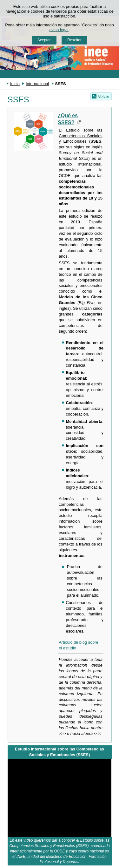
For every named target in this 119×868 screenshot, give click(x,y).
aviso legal (59, 30)
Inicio (15, 84)
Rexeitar (74, 40)
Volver (104, 96)
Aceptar (44, 40)
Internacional (37, 84)
